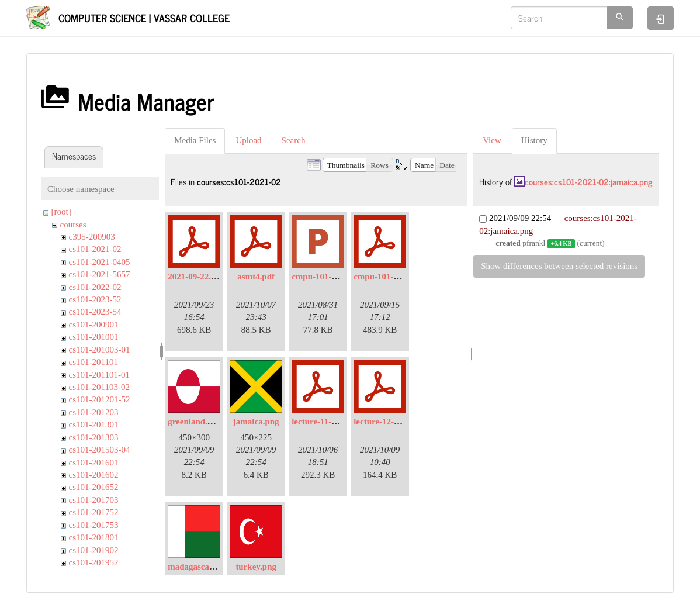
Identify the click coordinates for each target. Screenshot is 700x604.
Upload (248, 140)
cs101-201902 (94, 550)
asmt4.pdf (256, 277)
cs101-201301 (94, 424)
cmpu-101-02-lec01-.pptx (338, 277)
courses (73, 225)
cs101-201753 (94, 525)
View (492, 140)
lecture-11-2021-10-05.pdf (339, 422)
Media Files (195, 140)
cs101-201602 (94, 475)
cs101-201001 (94, 337)
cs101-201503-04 (100, 450)
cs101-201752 (94, 512)
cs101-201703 (94, 500)
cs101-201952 (94, 562)
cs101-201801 (94, 537)
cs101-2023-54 (95, 312)
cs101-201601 (94, 463)
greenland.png (195, 422)
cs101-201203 (94, 412)
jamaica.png (256, 422)
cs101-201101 (93, 362)
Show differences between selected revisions (559, 266)
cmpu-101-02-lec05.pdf (396, 277)
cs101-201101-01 (99, 375)
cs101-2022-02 (95, 287)
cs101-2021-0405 (100, 262)
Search (294, 140)
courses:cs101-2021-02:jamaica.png (588, 182)
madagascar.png (198, 567)
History (534, 140)
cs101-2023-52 (95, 299)
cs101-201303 (94, 437)
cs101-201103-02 (99, 387)
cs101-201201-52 (100, 399)
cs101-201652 (94, 487)
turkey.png (256, 567)
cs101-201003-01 (100, 350)
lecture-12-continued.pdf (400, 422)
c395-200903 (92, 237)
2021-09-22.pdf (195, 277)
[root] (61, 212)
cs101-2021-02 (95, 249)
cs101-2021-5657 (100, 274)
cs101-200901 (94, 325)
